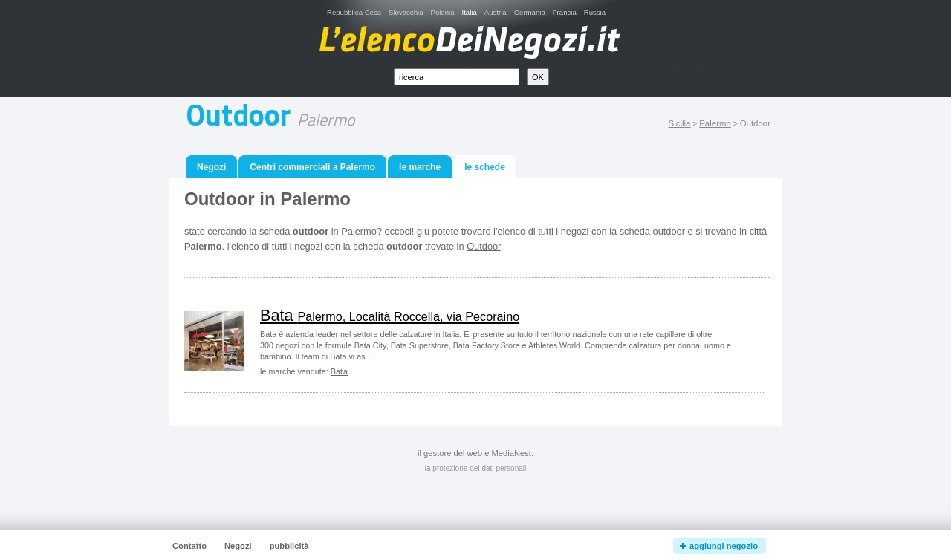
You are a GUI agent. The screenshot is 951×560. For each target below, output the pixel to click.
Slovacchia (406, 12)
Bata (390, 315)
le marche (420, 167)
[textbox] (457, 77)
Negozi (211, 167)
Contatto (189, 546)
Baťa (339, 371)
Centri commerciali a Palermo (312, 167)
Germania (530, 12)
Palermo (715, 123)
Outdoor (484, 246)
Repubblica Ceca (354, 12)
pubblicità (289, 546)
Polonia (442, 12)
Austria (496, 12)
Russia (595, 12)
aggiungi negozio (724, 546)
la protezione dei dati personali (476, 468)
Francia (565, 12)
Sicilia (680, 123)
